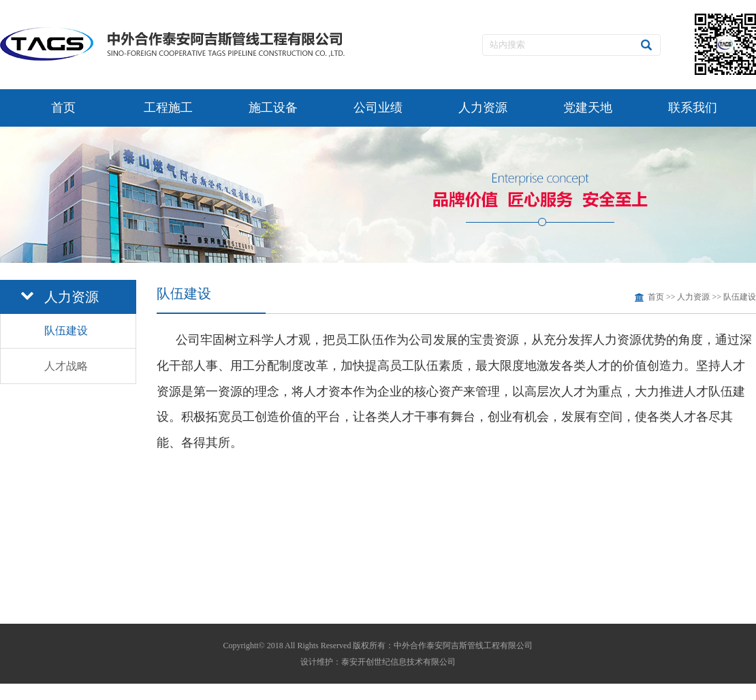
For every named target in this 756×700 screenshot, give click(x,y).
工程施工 (168, 108)
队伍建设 (66, 331)
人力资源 (483, 108)
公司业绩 (378, 108)
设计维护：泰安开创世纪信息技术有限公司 (378, 662)
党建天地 (588, 108)
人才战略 (66, 366)
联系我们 (693, 108)
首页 (63, 108)
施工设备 (273, 108)
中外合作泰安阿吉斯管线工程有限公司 (463, 646)
